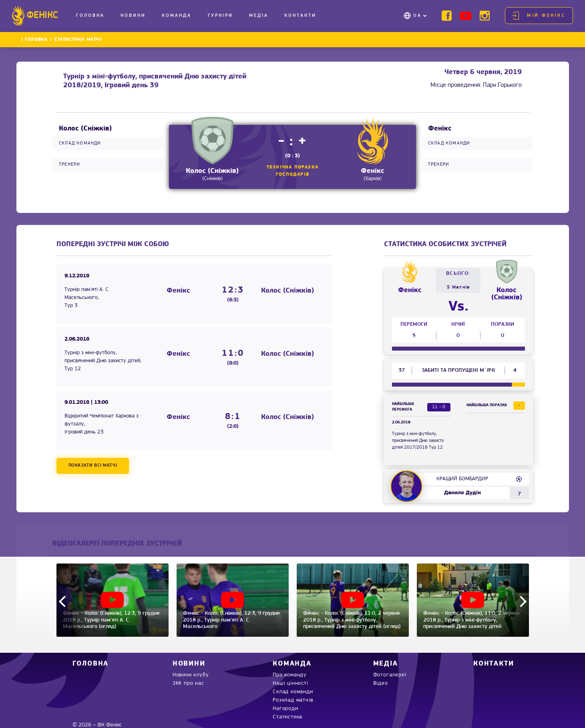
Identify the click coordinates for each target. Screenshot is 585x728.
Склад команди (293, 692)
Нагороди (285, 709)
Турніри (220, 16)
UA (417, 16)
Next (521, 601)
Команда (177, 16)
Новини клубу (191, 675)
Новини (133, 16)
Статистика (287, 717)
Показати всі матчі (93, 465)
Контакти (300, 16)
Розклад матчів (293, 700)
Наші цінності (290, 683)
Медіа (259, 16)
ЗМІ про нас (188, 683)
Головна (90, 16)
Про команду (290, 675)
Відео (381, 683)
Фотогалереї (390, 675)
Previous (64, 601)
